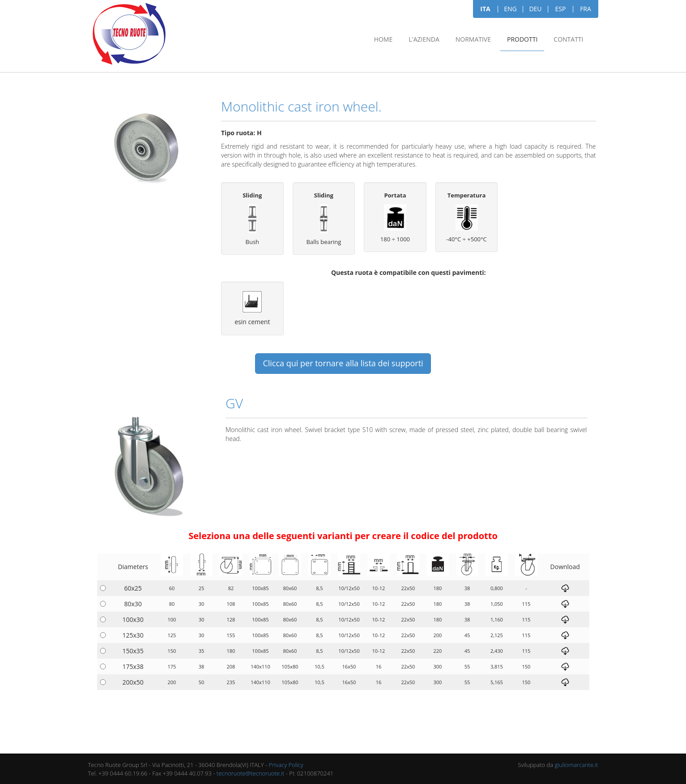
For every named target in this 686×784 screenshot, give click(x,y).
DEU (535, 9)
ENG (510, 9)
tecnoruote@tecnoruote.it (251, 773)
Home (383, 39)
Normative (473, 39)
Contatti (568, 39)
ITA (485, 9)
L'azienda (424, 39)
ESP (561, 9)
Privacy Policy (286, 765)
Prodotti (522, 39)
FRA (586, 9)
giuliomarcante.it (577, 765)
